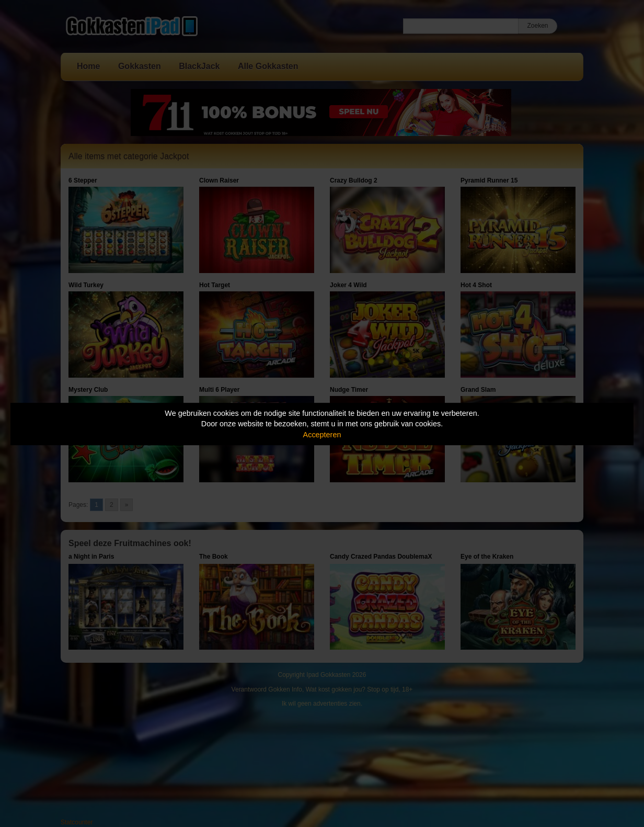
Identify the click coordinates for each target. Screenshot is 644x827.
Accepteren (322, 435)
